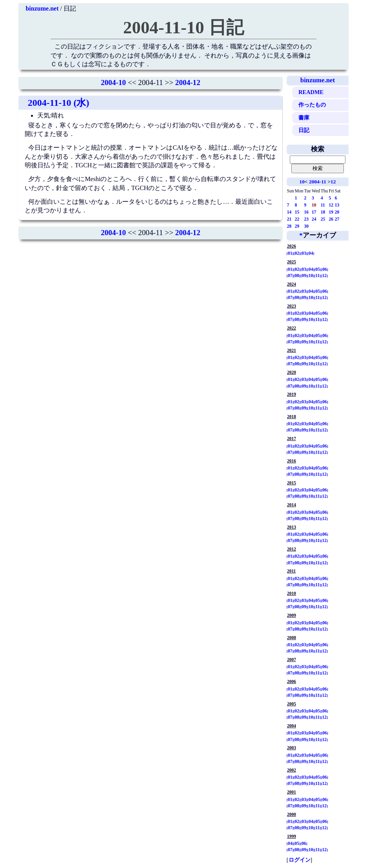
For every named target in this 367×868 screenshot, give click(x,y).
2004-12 (188, 82)
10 (302, 182)
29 (297, 226)
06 (325, 269)
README (311, 92)
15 (297, 212)
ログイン (300, 860)
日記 (304, 130)
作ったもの (312, 105)
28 (289, 226)
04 (311, 253)
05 (318, 269)
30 (306, 226)
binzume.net (42, 8)
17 (314, 212)
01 (290, 253)
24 (314, 219)
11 (323, 205)
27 (337, 219)
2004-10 (113, 82)
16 (306, 212)
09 (304, 275)
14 (289, 212)
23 (306, 219)
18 (323, 212)
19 (331, 212)
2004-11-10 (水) (59, 103)
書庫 (304, 118)
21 (289, 219)
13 (337, 205)
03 (304, 253)
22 (297, 219)
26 (331, 219)
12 (333, 182)
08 (297, 275)
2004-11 (318, 182)
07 (290, 275)
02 (297, 253)
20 (337, 212)
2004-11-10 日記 (183, 27)
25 (323, 219)
